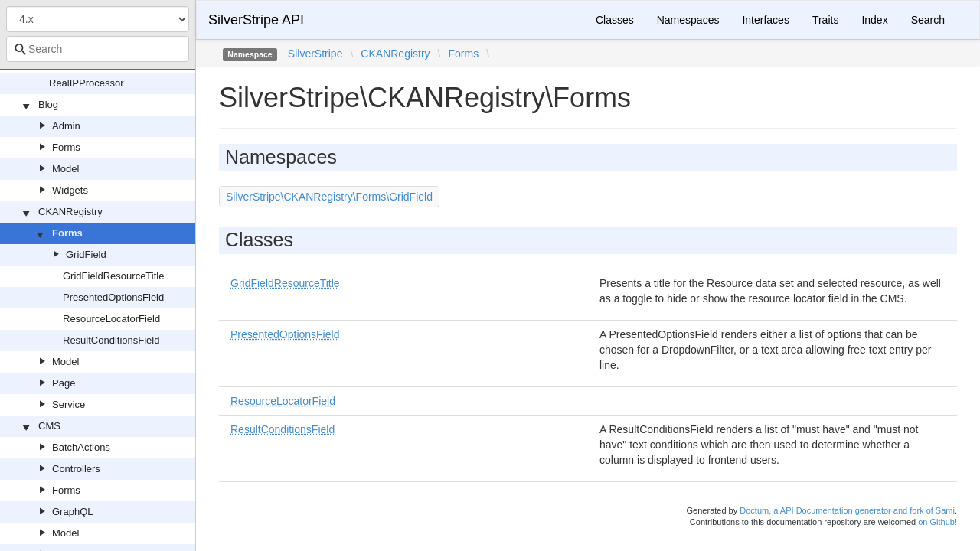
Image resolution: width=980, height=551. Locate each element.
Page (64, 383)
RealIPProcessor (87, 83)
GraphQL (72, 512)
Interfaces (765, 20)
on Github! (938, 522)
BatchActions (81, 447)
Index (874, 20)
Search (928, 20)
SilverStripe (315, 54)
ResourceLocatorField (111, 319)
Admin (66, 126)
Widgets (70, 190)
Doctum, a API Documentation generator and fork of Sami (847, 510)
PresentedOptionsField (113, 297)
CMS (49, 426)
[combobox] (98, 49)
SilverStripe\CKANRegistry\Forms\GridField (329, 197)
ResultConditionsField (111, 340)
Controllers (76, 469)
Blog (48, 104)
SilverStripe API (256, 20)
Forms (66, 147)
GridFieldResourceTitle (113, 276)
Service (69, 404)
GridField (86, 254)
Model (65, 169)
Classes (615, 20)
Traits (825, 20)
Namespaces (688, 20)
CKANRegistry (70, 212)
